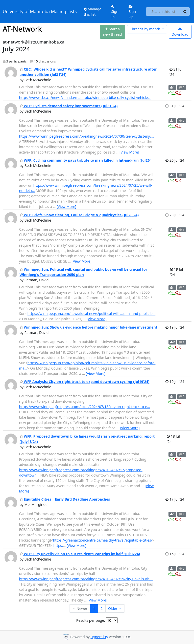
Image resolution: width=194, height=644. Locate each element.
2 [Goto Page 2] (102, 608)
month (145, 29)
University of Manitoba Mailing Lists (40, 11)
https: (58, 545)
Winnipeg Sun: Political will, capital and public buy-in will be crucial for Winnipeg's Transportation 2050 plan (83, 272)
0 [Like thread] (172, 93)
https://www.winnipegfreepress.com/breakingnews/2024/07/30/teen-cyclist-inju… (87, 136)
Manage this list (93, 12)
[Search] (185, 12)
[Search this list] (163, 12)
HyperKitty (99, 637)
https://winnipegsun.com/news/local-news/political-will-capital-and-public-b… (92, 314)
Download (180, 32)
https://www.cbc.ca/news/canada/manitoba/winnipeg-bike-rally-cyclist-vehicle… (85, 98)
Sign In (115, 12)
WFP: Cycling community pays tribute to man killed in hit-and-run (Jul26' (85, 160)
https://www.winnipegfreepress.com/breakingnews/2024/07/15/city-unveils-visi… (86, 579)
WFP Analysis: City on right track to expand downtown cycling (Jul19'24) (85, 382)
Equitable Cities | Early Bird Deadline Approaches (65, 499)
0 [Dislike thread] (178, 93)
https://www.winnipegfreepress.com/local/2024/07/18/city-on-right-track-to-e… (85, 407)
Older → (115, 608)
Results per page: (91, 620)
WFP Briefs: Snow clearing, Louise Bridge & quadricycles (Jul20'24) (79, 215)
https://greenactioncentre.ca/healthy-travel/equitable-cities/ (103, 540)
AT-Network (22, 29)
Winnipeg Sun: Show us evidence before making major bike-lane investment (89, 327)
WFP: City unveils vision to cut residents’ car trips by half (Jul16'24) (80, 554)
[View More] (129, 152)
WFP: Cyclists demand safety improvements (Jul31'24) (69, 106)
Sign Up (132, 12)
